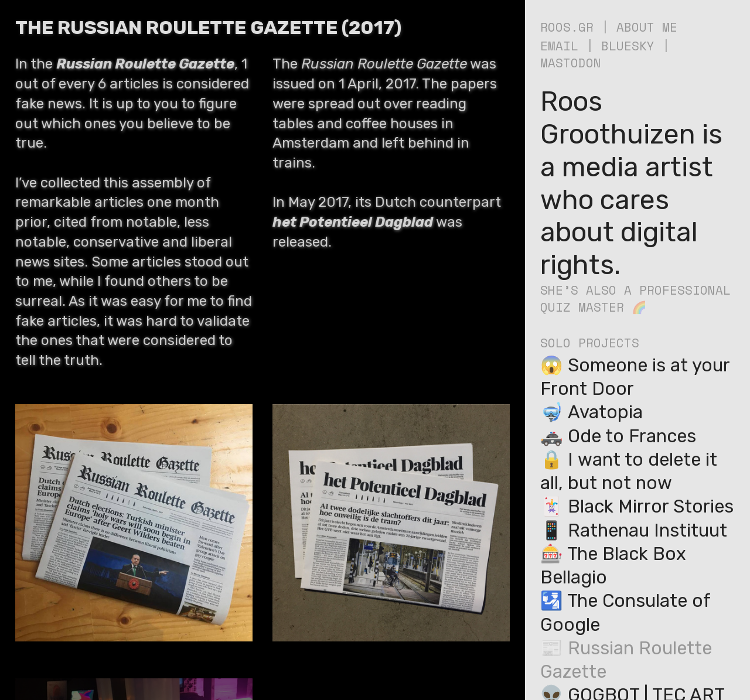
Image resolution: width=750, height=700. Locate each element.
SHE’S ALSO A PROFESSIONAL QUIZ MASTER (635, 298)
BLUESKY (628, 46)
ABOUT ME (647, 27)
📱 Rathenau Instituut (634, 530)
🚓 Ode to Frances (618, 436)
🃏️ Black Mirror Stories (637, 506)
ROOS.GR (567, 27)
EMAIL (559, 46)
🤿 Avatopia (592, 412)
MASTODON (571, 63)
